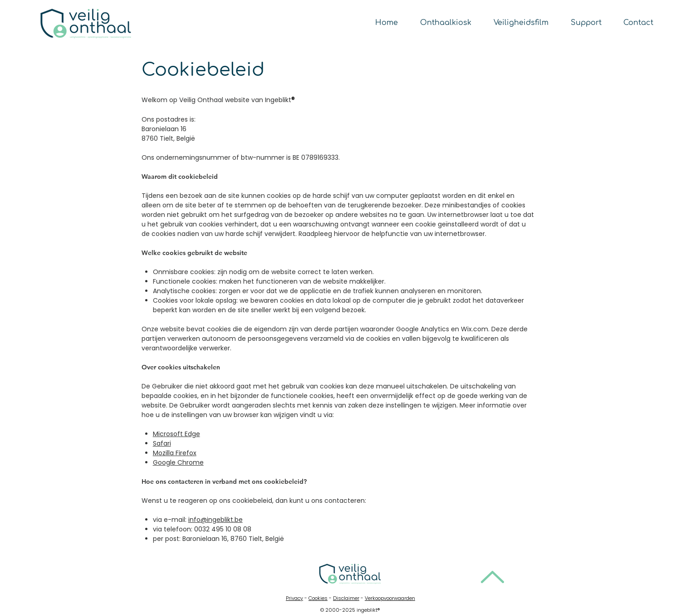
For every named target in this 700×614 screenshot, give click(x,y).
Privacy (294, 598)
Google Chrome (178, 462)
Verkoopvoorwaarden (390, 598)
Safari (162, 443)
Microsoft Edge (176, 434)
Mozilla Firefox (175, 453)
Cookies (318, 598)
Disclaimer (346, 598)
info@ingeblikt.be (215, 520)
